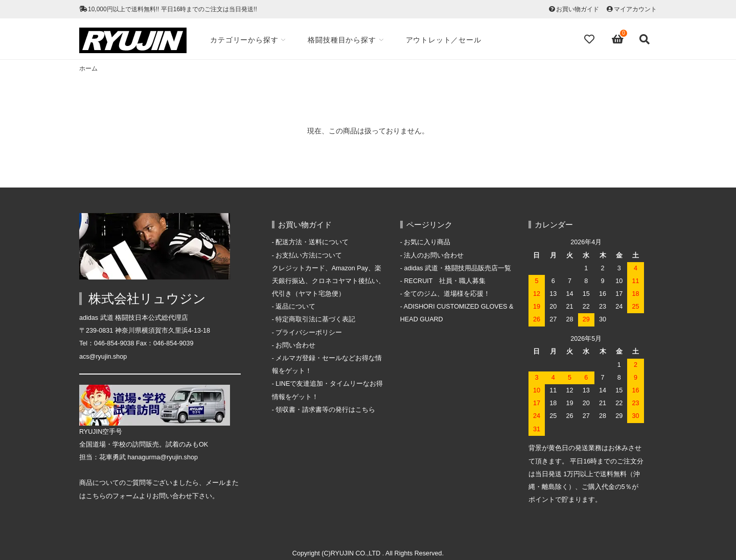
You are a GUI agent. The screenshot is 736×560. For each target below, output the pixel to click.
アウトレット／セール (446, 40)
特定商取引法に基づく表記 (315, 319)
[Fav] (590, 39)
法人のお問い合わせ (434, 255)
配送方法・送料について (312, 242)
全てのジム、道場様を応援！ (447, 294)
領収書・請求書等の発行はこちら (325, 410)
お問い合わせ (295, 345)
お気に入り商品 (427, 242)
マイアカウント (635, 9)
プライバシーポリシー (309, 333)
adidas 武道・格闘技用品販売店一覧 (457, 268)
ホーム (88, 68)
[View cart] (618, 39)
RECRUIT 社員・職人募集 (445, 281)
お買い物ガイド (578, 9)
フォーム (126, 496)
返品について (295, 307)
